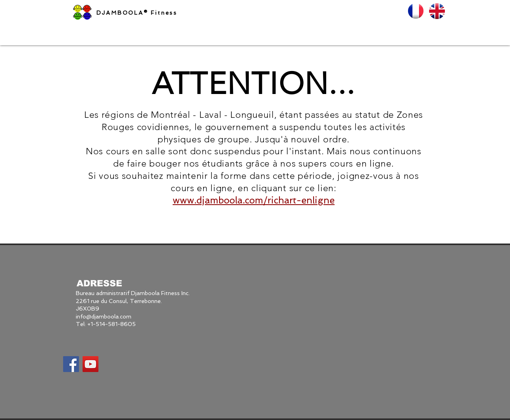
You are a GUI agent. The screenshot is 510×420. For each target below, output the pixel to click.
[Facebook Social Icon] (71, 364)
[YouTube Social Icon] (90, 364)
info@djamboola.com (104, 316)
